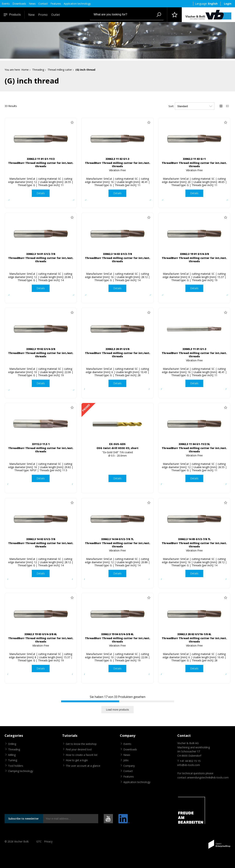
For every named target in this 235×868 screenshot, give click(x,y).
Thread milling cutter (60, 70)
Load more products (118, 710)
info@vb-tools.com (189, 765)
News (32, 4)
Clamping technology (21, 771)
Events (6, 4)
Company (129, 766)
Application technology (77, 4)
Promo (43, 15)
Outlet (56, 15)
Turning (13, 760)
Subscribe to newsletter (23, 819)
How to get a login (77, 760)
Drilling (12, 744)
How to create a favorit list (82, 755)
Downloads (19, 4)
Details (41, 193)
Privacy (48, 841)
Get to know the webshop (81, 744)
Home (25, 70)
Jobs (126, 760)
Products (12, 15)
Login (228, 4)
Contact (43, 4)
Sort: (171, 106)
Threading (38, 70)
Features (56, 4)
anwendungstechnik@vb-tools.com (208, 777)
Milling (12, 755)
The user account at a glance (83, 766)
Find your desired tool (79, 749)
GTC (39, 841)
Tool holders (16, 766)
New (31, 15)
